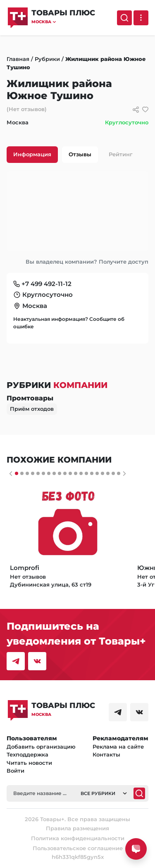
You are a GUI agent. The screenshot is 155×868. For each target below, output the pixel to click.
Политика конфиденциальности (78, 838)
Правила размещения (77, 828)
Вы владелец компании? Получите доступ (87, 262)
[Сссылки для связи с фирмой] (136, 110)
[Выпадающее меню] (141, 18)
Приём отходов (32, 409)
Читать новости (29, 763)
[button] (63, 22)
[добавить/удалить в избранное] (145, 110)
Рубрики (47, 59)
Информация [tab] (32, 154)
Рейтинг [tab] (121, 154)
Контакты (106, 754)
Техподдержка (27, 754)
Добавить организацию (41, 747)
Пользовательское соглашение (78, 848)
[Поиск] (124, 18)
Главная (18, 59)
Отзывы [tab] (80, 154)
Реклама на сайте (118, 747)
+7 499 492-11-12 (46, 284)
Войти (15, 771)
